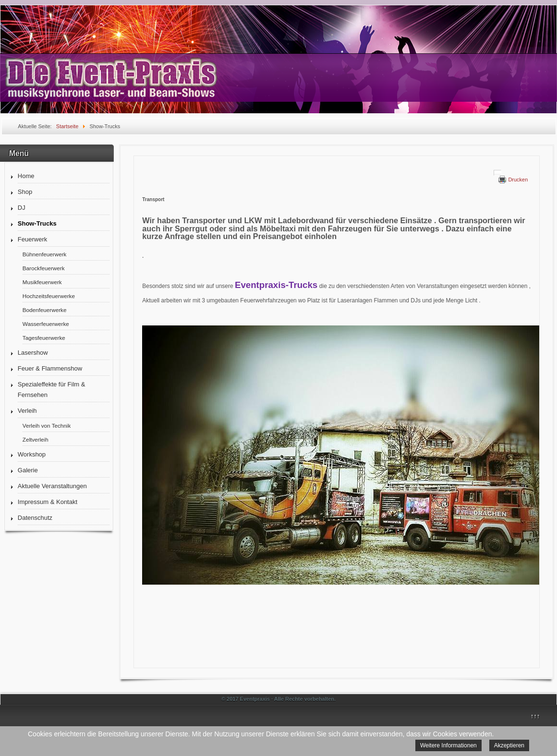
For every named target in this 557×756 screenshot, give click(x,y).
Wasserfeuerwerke (46, 324)
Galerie (28, 470)
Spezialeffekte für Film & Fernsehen (52, 390)
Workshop (32, 454)
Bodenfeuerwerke (45, 310)
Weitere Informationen (448, 745)
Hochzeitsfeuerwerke (49, 296)
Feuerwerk (32, 239)
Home (26, 176)
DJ (22, 208)
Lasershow (33, 353)
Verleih (27, 411)
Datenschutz (35, 518)
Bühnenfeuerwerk (45, 254)
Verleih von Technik (47, 426)
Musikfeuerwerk (42, 282)
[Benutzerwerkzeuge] (497, 173)
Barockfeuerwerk (44, 268)
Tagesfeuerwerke (44, 338)
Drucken (518, 180)
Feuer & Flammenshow (50, 368)
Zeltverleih (36, 439)
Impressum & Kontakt (48, 502)
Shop (25, 192)
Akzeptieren (509, 745)
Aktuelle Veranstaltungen (52, 486)
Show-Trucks (37, 223)
